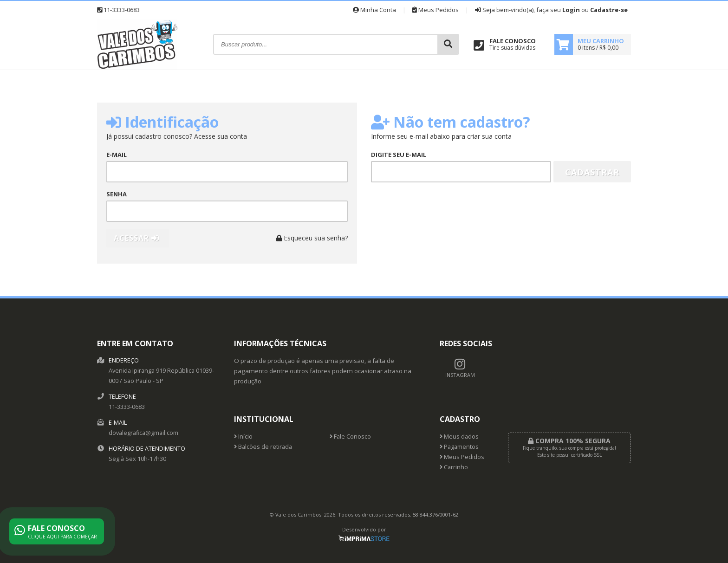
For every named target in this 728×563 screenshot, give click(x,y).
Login (571, 10)
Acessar (136, 238)
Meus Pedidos (435, 10)
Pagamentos (459, 447)
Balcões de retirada (263, 447)
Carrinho (454, 467)
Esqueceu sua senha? (312, 238)
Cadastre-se (609, 10)
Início (243, 437)
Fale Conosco (350, 437)
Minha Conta (374, 10)
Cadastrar (592, 172)
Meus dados (459, 437)
